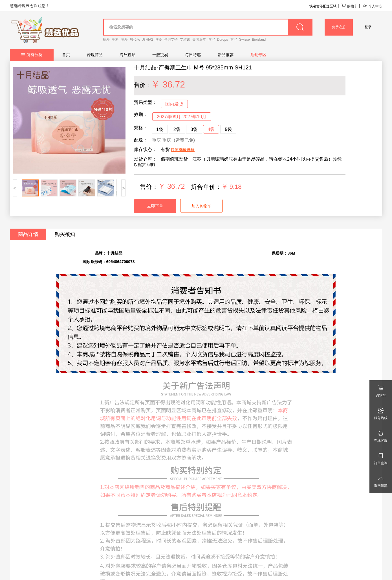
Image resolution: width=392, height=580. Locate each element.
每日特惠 (193, 55)
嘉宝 (234, 40)
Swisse (245, 40)
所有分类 (32, 55)
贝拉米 (135, 40)
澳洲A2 (148, 40)
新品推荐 (226, 55)
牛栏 (115, 40)
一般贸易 (160, 55)
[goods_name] (208, 27)
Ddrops (223, 40)
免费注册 (339, 27)
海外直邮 (127, 55)
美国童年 (199, 40)
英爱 (124, 40)
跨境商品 (95, 55)
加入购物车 (201, 206)
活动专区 (258, 55)
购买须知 (65, 234)
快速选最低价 (183, 150)
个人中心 (372, 6)
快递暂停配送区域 (323, 6)
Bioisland (259, 40)
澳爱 (159, 40)
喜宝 (212, 40)
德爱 (106, 40)
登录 (368, 27)
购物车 (349, 6)
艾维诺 (185, 40)
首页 (66, 55)
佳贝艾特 (171, 40)
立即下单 (155, 206)
